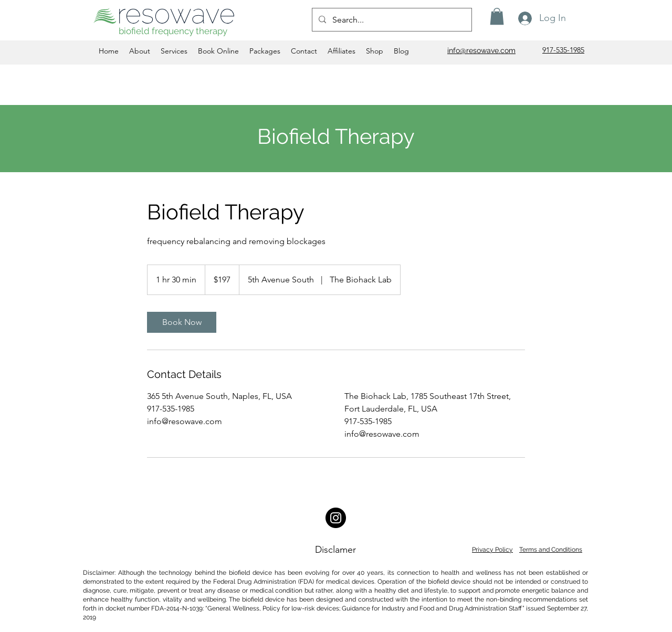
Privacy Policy (492, 550)
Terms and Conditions (551, 550)
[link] (182, 322)
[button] (497, 16)
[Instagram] (336, 518)
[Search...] (391, 20)
